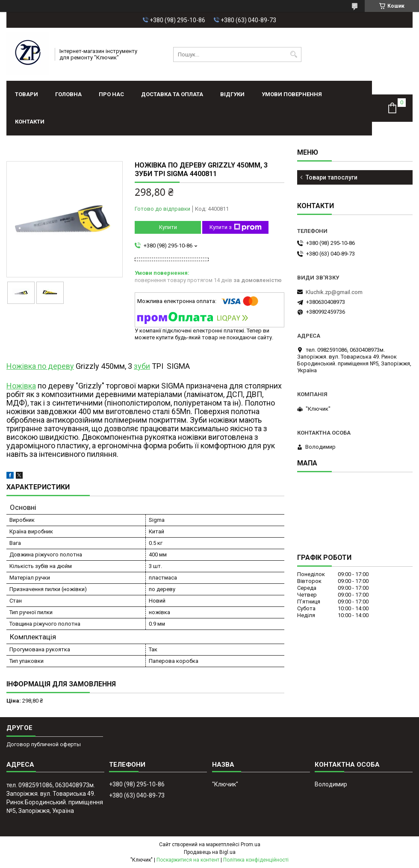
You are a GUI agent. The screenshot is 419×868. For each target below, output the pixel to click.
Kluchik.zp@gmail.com (334, 292)
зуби (142, 366)
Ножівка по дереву (40, 366)
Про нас (111, 94)
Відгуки (232, 94)
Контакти (30, 122)
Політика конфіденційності (256, 860)
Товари (27, 94)
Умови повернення (292, 94)
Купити (168, 227)
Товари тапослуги (332, 177)
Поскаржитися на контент (188, 860)
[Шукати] (294, 54)
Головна (68, 94)
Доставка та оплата (172, 94)
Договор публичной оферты (44, 744)
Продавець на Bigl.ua (210, 852)
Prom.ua (251, 844)
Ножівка (21, 386)
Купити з (236, 227)
